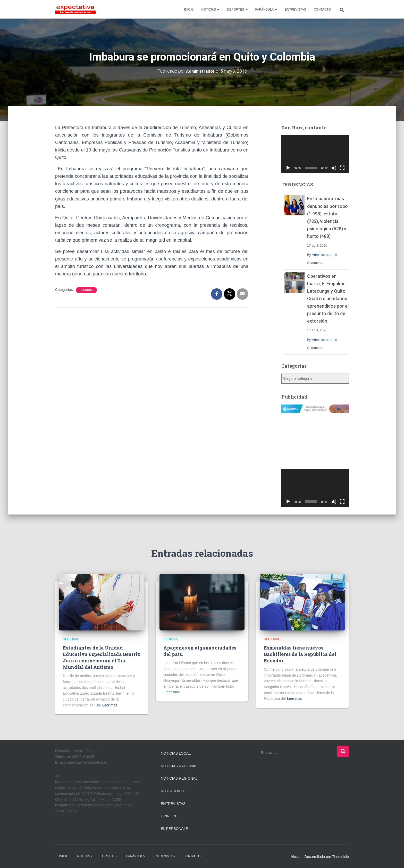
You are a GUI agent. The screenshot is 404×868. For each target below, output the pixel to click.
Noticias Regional (179, 778)
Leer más (110, 705)
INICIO (189, 10)
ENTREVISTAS (295, 10)
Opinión (168, 816)
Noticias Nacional (179, 766)
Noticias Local (176, 753)
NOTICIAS (210, 10)
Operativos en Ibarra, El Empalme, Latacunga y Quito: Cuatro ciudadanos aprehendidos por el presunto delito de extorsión (328, 298)
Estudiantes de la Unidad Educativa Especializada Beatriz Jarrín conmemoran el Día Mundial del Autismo (101, 657)
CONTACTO (322, 10)
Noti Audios (172, 791)
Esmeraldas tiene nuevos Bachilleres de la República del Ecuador (300, 654)
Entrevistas (173, 803)
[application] (315, 154)
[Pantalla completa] (342, 168)
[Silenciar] (334, 168)
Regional (86, 290)
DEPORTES (237, 10)
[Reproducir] (288, 168)
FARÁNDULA (266, 10)
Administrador (322, 255)
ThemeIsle (340, 857)
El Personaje (174, 828)
